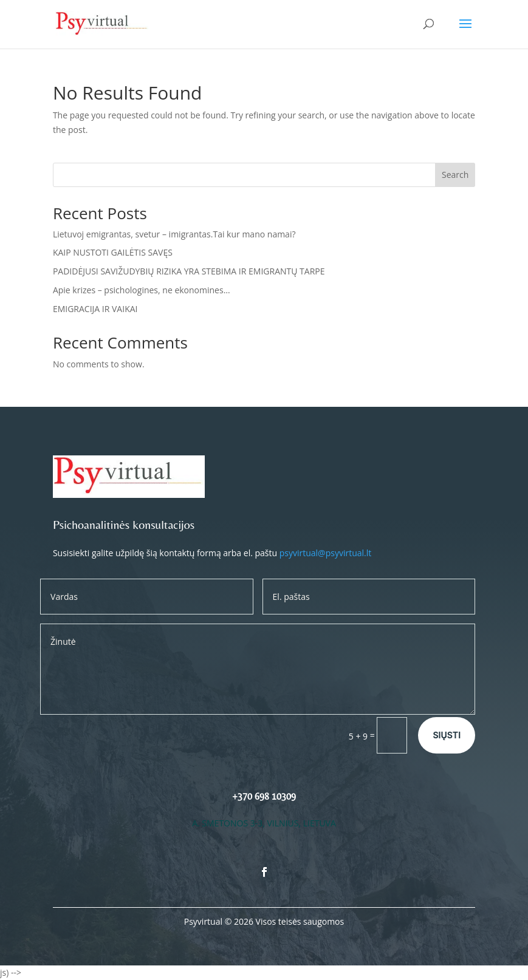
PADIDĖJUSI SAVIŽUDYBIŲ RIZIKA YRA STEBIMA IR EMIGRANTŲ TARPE (189, 271)
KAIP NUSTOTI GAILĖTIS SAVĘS (113, 252)
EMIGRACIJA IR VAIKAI (95, 309)
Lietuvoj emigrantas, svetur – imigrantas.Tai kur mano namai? (174, 234)
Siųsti (447, 735)
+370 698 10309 (264, 796)
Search (455, 175)
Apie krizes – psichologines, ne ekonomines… (142, 290)
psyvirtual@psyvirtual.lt (326, 553)
